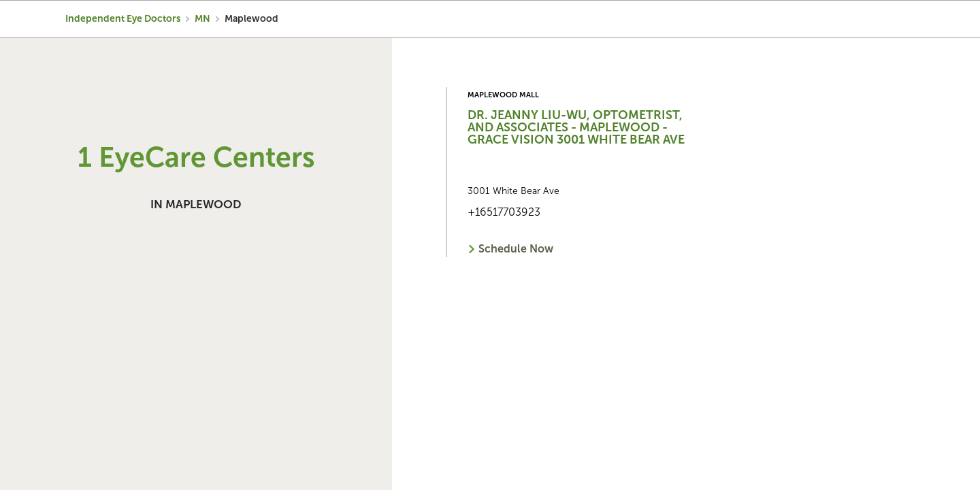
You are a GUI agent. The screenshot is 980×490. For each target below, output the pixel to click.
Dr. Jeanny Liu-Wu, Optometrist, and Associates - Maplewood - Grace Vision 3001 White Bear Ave (576, 127)
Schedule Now (516, 249)
